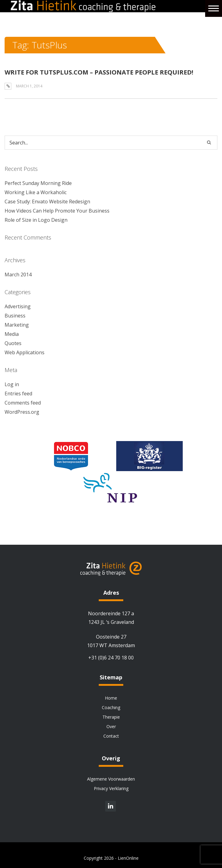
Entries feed (18, 394)
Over (111, 726)
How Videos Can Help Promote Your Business (57, 211)
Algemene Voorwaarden (111, 779)
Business (15, 316)
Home (111, 698)
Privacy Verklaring (111, 788)
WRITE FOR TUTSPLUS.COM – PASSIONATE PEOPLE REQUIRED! (99, 72)
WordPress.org (22, 412)
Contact (111, 736)
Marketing (17, 325)
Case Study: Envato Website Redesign (47, 202)
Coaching (111, 707)
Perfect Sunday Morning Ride (38, 183)
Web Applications (25, 352)
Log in (12, 384)
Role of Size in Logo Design (36, 220)
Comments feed (23, 403)
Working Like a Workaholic (36, 192)
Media (12, 334)
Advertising (18, 306)
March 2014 (18, 275)
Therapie (111, 717)
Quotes (13, 343)
